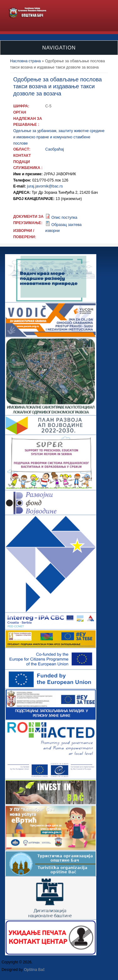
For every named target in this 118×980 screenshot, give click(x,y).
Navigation (59, 48)
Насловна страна (25, 61)
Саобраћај (55, 149)
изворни (53, 231)
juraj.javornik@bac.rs (45, 186)
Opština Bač (34, 970)
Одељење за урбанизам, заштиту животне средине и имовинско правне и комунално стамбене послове (59, 137)
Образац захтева (66, 225)
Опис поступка (64, 218)
